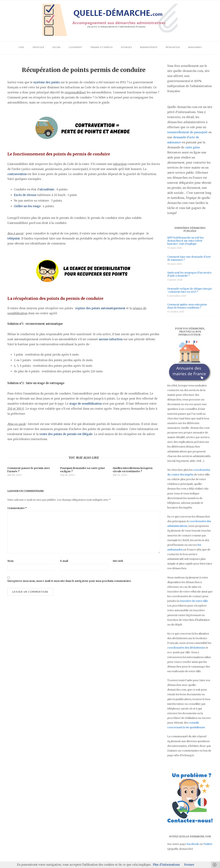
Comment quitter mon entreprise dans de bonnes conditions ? (187, 306)
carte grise (192, 147)
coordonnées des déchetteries (186, 648)
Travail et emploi (102, 47)
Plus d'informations (166, 865)
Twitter (208, 844)
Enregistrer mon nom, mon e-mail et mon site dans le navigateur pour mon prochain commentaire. (69, 581)
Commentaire (17, 508)
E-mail (64, 561)
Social (57, 47)
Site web (118, 561)
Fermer (189, 865)
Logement (76, 47)
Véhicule (38, 47)
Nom (10, 561)
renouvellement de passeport (187, 132)
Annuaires (195, 47)
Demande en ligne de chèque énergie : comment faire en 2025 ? (190, 290)
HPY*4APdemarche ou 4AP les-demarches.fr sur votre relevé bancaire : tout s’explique (186, 241)
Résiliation (173, 47)
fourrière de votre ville (194, 601)
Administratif (149, 47)
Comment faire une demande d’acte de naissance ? (189, 258)
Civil (22, 47)
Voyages (126, 47)
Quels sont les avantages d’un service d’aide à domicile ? (189, 274)
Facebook (193, 844)
